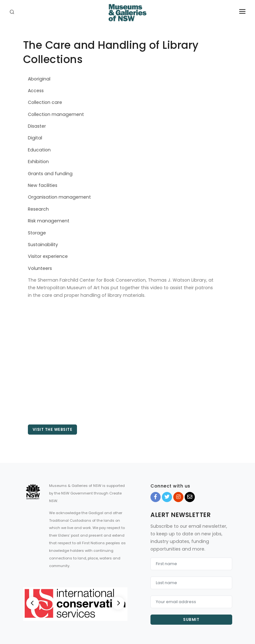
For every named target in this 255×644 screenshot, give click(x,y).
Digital (35, 138)
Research (38, 209)
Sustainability (43, 245)
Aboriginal (39, 79)
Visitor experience (48, 256)
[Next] (118, 603)
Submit (191, 619)
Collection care (45, 102)
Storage (37, 233)
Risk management (49, 221)
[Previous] (33, 603)
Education (39, 150)
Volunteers (40, 268)
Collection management (56, 114)
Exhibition (38, 162)
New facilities (43, 185)
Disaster (37, 126)
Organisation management (59, 197)
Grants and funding (50, 174)
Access (36, 91)
